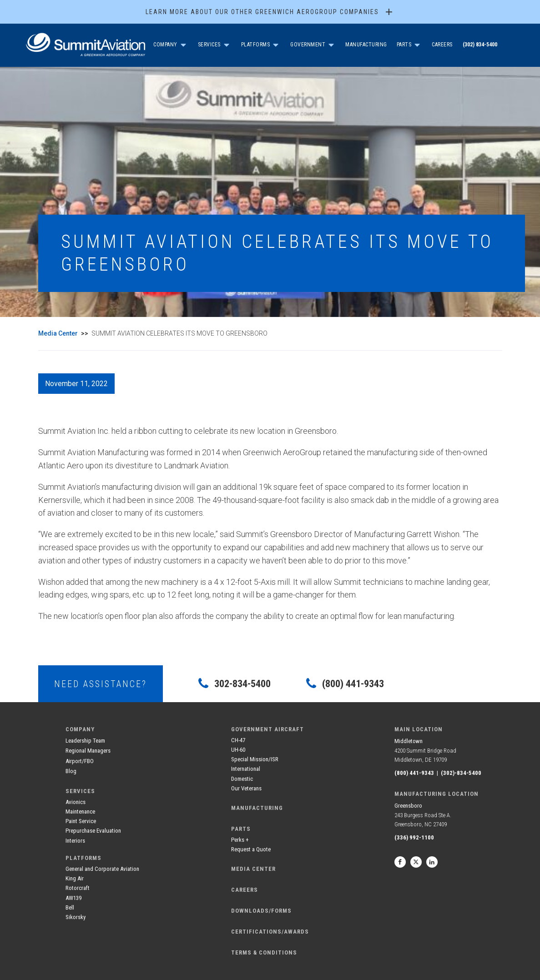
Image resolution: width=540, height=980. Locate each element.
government (308, 45)
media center (253, 869)
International (246, 769)
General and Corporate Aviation (102, 869)
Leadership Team (85, 741)
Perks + (240, 840)
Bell (70, 907)
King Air (75, 878)
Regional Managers (88, 751)
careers (245, 890)
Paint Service (81, 821)
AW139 (73, 898)
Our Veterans (246, 788)
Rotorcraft (78, 888)
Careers (442, 45)
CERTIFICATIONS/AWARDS (270, 932)
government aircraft (267, 729)
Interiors (75, 841)
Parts (404, 45)
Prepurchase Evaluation (93, 831)
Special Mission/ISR (255, 759)
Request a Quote (251, 849)
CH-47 (238, 740)
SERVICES (209, 45)
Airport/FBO (80, 761)
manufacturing (257, 808)
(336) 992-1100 (414, 837)
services (80, 791)
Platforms (256, 45)
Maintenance (80, 812)
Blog (71, 771)
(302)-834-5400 (461, 773)
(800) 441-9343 (414, 773)
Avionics (76, 802)
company (165, 45)
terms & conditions (264, 952)
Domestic (242, 779)
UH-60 (238, 750)
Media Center (58, 333)
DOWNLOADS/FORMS (261, 911)
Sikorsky (76, 917)
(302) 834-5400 (480, 45)
